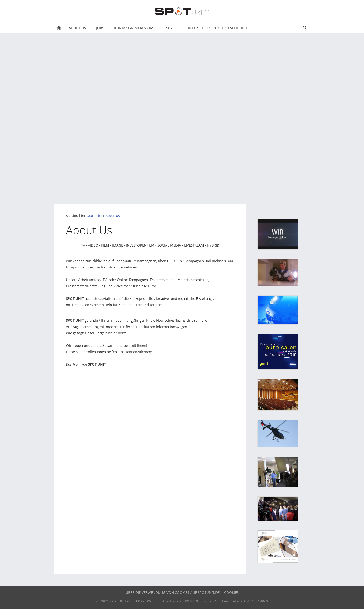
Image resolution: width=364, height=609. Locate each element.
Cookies (231, 592)
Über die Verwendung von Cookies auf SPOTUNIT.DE (173, 592)
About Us (113, 216)
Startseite (95, 216)
